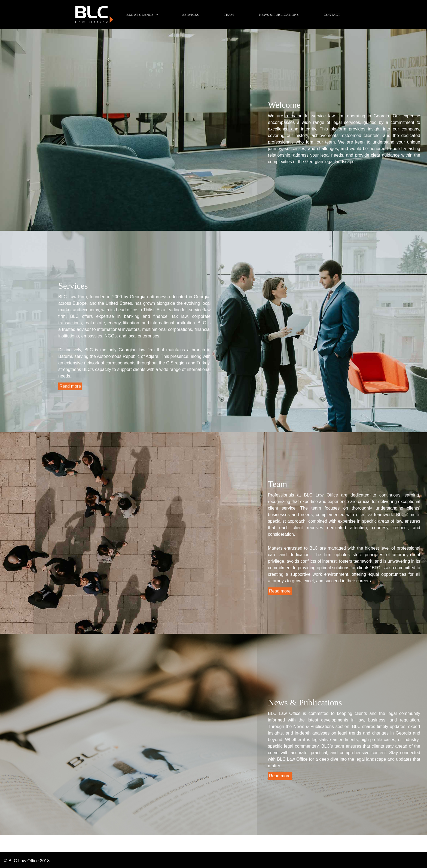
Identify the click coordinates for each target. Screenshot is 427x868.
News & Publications (279, 15)
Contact (332, 15)
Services (190, 15)
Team (229, 15)
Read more (70, 386)
